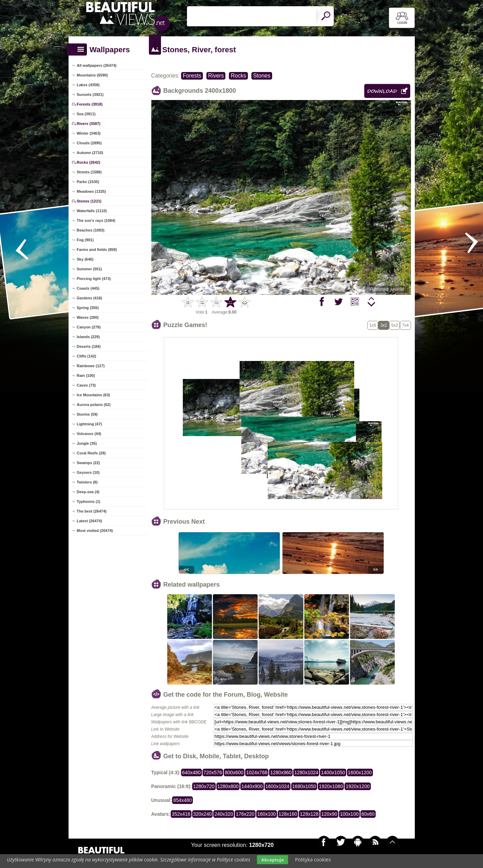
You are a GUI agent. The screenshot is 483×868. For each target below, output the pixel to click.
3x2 (383, 325)
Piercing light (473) (94, 279)
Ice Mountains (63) (93, 395)
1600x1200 (360, 772)
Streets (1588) (89, 172)
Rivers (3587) (89, 124)
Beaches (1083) (91, 230)
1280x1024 (306, 772)
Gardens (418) (90, 298)
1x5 (373, 325)
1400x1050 (333, 772)
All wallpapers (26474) (97, 65)
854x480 (182, 800)
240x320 (224, 814)
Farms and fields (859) (97, 250)
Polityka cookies (313, 860)
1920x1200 (357, 786)
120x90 (329, 814)
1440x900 (252, 786)
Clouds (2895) (89, 143)
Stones (262, 76)
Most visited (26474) (95, 531)
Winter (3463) (89, 133)
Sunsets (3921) (90, 94)
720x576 (213, 772)
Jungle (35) (87, 443)
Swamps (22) (88, 463)
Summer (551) (90, 269)
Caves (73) (86, 385)
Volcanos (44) (89, 434)
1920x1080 (331, 786)
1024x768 (257, 772)
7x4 (405, 325)
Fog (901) (85, 240)
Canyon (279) (89, 327)
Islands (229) (88, 337)
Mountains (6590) (92, 75)
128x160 (288, 814)
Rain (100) (86, 376)
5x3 (395, 325)
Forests (192, 76)
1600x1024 (278, 786)
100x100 (349, 814)
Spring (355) (88, 308)
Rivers (216, 76)
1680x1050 (304, 786)
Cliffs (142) (87, 356)
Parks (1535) (88, 182)
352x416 (181, 814)
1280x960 (281, 772)
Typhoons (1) (89, 501)
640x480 (191, 772)
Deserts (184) (89, 346)
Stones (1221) (89, 201)
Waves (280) (88, 317)
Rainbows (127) (91, 366)
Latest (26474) (90, 521)
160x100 (267, 814)
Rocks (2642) (89, 162)
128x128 (309, 814)
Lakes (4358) (88, 85)
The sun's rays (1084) (96, 220)
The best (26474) (92, 511)
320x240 (203, 814)
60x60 (368, 814)
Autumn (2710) (90, 153)
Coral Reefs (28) (91, 453)
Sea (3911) (86, 114)
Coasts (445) (88, 288)
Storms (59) (87, 414)
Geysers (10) (88, 472)
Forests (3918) (90, 104)
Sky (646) (85, 259)
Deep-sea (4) (88, 492)
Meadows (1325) (91, 191)
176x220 (245, 814)
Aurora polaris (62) (94, 405)
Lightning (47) (90, 424)
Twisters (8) (87, 482)
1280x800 (228, 786)
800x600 (234, 772)
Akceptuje (272, 860)
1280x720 (204, 786)
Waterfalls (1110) (92, 211)
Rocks (238, 76)
